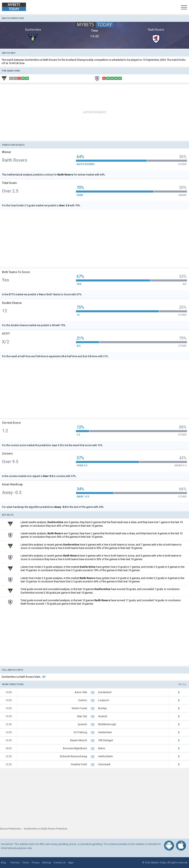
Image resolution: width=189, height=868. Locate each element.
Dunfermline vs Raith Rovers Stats (24, 677)
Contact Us (60, 863)
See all (182, 684)
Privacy (36, 863)
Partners (15, 863)
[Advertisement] (94, 113)
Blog (3, 863)
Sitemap (46, 863)
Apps (71, 863)
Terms (26, 863)
